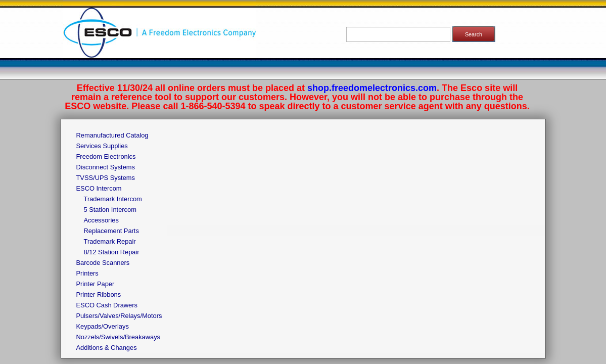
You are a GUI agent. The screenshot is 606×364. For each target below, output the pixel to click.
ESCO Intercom (99, 188)
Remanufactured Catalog (112, 135)
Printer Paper (96, 284)
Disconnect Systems (106, 167)
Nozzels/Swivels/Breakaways (119, 337)
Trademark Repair (110, 241)
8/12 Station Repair (112, 252)
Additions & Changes (107, 348)
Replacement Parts (111, 231)
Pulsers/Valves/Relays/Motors (119, 316)
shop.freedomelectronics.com (372, 88)
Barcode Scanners (103, 263)
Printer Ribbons (99, 294)
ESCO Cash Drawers (107, 305)
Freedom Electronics (106, 156)
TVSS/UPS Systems (106, 178)
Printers (87, 273)
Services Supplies (102, 146)
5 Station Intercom (110, 210)
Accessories (101, 220)
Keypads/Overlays (103, 326)
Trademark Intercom (113, 199)
